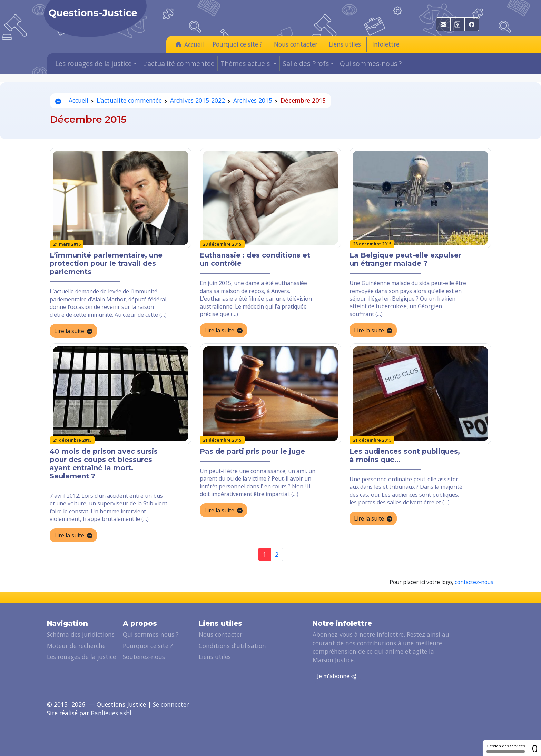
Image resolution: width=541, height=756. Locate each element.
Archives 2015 (253, 100)
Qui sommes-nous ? (371, 64)
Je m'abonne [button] (337, 676)
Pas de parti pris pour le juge (252, 451)
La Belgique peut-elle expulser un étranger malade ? (405, 259)
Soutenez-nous (144, 657)
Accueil (190, 44)
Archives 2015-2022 (198, 100)
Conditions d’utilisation (232, 646)
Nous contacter (296, 44)
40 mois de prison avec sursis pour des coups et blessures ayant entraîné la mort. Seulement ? (104, 464)
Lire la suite (73, 331)
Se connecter (171, 704)
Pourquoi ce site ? (238, 44)
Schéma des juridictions (81, 634)
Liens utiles (345, 44)
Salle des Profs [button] (306, 64)
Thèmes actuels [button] (246, 64)
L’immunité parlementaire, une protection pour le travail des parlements (106, 263)
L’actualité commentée (179, 64)
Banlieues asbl (111, 713)
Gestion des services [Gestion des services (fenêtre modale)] (506, 748)
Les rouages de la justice (81, 657)
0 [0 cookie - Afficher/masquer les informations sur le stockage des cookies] (535, 748)
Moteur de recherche (76, 646)
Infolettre (386, 44)
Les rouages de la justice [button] (94, 64)
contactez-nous (474, 582)
